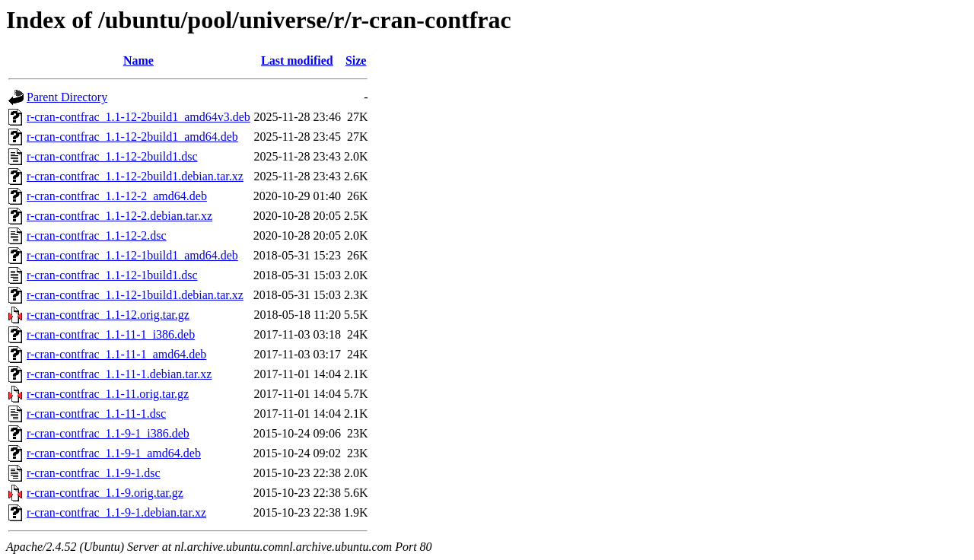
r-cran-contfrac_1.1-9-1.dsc (94, 473)
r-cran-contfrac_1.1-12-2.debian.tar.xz (119, 216)
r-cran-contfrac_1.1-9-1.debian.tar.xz (116, 512)
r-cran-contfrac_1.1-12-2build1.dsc (112, 156)
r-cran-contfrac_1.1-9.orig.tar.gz (105, 493)
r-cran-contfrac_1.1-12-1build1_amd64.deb (132, 255)
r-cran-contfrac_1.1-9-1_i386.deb (108, 433)
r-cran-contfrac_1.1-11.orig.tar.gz (108, 394)
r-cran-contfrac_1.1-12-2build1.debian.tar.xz (135, 176)
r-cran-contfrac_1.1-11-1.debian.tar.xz (119, 374)
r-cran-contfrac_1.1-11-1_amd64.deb (116, 354)
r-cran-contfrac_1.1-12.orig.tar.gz (108, 315)
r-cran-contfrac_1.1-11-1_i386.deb (111, 334)
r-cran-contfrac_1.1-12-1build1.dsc (112, 275)
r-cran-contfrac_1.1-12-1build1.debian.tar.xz (135, 295)
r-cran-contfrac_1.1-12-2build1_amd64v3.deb (138, 117)
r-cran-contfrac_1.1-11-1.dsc (96, 414)
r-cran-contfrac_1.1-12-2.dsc (97, 235)
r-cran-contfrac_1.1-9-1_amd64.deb (114, 453)
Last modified (297, 60)
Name (138, 60)
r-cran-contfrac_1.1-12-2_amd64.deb (117, 196)
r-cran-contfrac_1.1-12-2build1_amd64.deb (132, 137)
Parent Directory (67, 97)
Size (356, 60)
